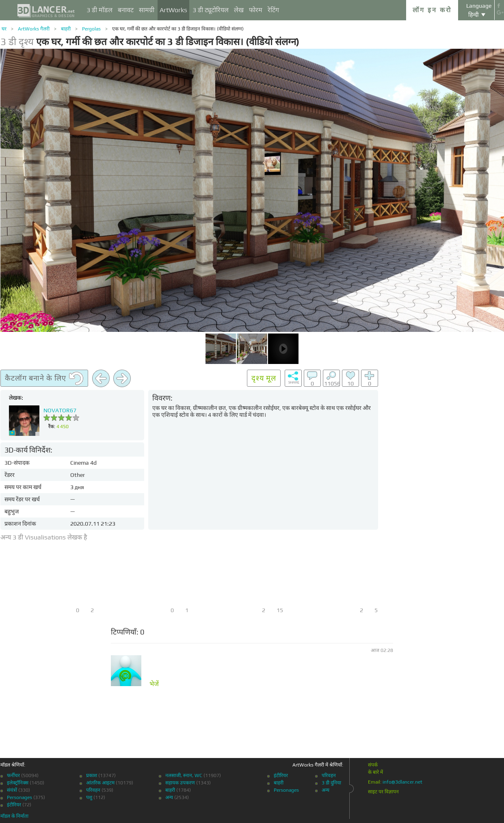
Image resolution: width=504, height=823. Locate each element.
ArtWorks (173, 10)
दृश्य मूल (264, 378)
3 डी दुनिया (331, 783)
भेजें (154, 684)
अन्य (169, 797)
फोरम (256, 10)
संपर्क (373, 765)
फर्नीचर (13, 775)
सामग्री (147, 10)
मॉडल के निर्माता (14, 816)
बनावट (126, 10)
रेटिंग (273, 10)
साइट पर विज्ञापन (383, 792)
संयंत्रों (12, 790)
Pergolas (91, 29)
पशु (89, 797)
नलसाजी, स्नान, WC (184, 775)
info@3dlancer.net (402, 782)
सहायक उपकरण (180, 783)
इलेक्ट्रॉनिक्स (18, 783)
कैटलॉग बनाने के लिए (44, 379)
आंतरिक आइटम (100, 783)
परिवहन (93, 790)
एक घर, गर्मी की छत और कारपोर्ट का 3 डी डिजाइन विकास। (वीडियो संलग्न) (178, 29)
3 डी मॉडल (100, 10)
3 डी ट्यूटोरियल (211, 10)
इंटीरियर (14, 805)
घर (4, 29)
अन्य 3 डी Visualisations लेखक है (44, 537)
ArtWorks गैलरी (34, 29)
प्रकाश (92, 775)
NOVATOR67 (60, 410)
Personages (19, 797)
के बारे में (375, 772)
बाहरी (66, 29)
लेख (239, 10)
